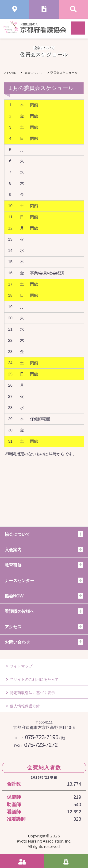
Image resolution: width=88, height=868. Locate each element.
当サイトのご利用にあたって (32, 679)
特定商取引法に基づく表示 (31, 693)
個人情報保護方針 (23, 706)
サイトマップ (19, 666)
